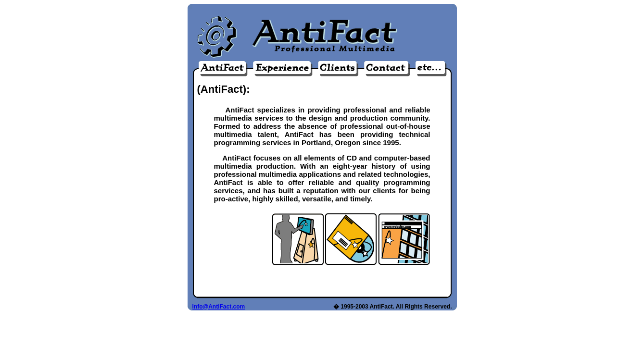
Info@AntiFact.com (219, 307)
